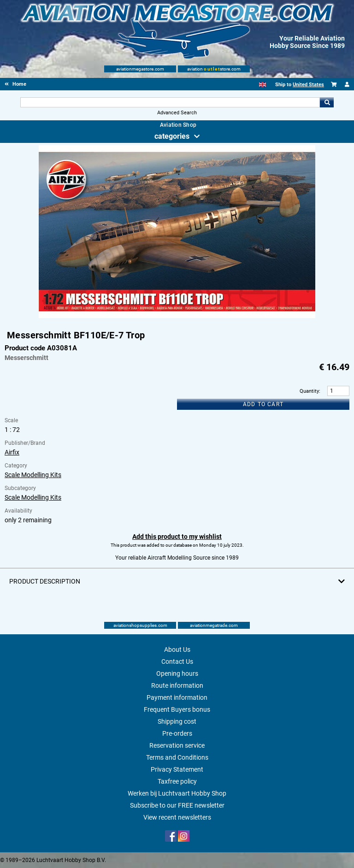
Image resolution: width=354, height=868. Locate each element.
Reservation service (177, 745)
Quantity (309, 391)
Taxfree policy (177, 781)
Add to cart (263, 404)
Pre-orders (177, 733)
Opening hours (177, 673)
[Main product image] (177, 316)
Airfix (12, 452)
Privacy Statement (177, 769)
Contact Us (177, 661)
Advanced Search (177, 113)
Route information (177, 685)
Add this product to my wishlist (177, 537)
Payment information (177, 697)
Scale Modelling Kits (33, 475)
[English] (263, 85)
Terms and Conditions (177, 757)
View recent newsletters (177, 817)
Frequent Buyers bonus (177, 709)
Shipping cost (177, 721)
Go (327, 102)
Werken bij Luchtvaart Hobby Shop (177, 793)
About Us (177, 650)
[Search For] (170, 102)
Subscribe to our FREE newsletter (177, 805)
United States (308, 85)
